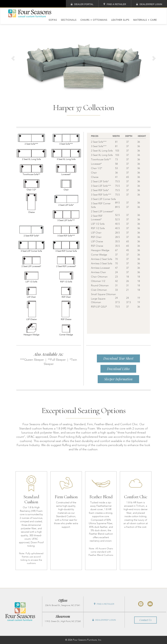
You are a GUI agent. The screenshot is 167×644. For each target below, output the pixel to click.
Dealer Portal (82, 4)
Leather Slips (120, 20)
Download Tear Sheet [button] (118, 358)
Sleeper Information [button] (118, 379)
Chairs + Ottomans (94, 20)
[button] (13, 57)
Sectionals (69, 20)
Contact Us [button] (145, 620)
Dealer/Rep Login (149, 4)
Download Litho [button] (118, 369)
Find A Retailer (115, 4)
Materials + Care (145, 20)
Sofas (53, 20)
